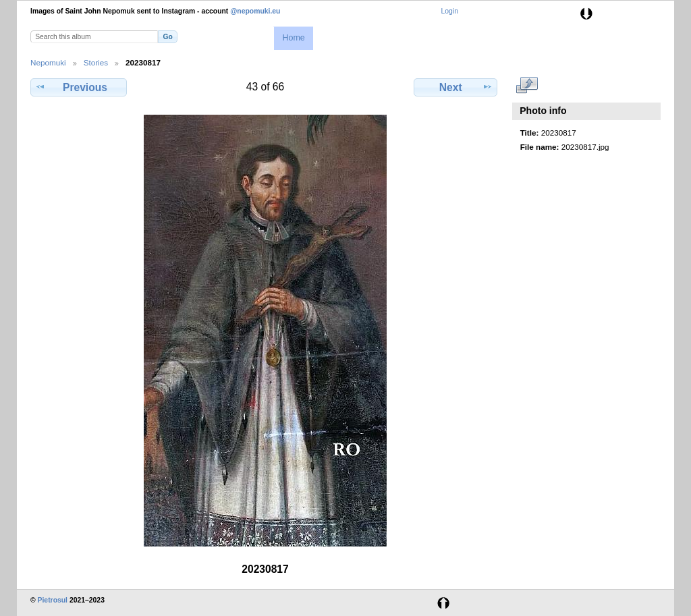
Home (293, 38)
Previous (78, 87)
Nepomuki (48, 62)
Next (456, 87)
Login (450, 11)
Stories (96, 62)
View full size (527, 86)
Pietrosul (53, 600)
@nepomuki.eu (255, 11)
